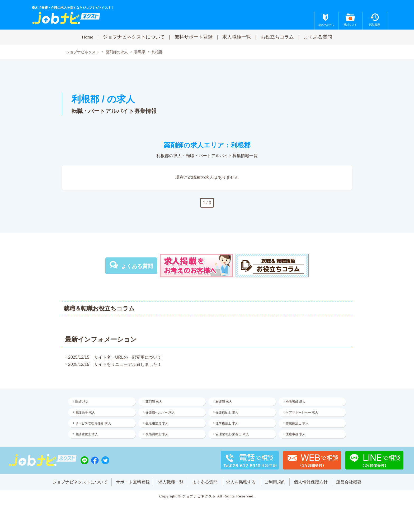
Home (88, 37)
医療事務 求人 (296, 437)
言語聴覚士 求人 (88, 437)
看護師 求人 (225, 402)
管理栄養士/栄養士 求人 (233, 437)
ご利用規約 (275, 485)
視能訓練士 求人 (158, 437)
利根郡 (157, 52)
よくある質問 (318, 37)
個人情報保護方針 (311, 485)
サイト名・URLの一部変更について (127, 358)
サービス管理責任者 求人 (94, 425)
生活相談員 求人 (158, 425)
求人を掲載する (241, 485)
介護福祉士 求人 (228, 414)
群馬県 (140, 52)
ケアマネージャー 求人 (303, 414)
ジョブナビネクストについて (134, 37)
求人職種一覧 (237, 37)
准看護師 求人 (296, 402)
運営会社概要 (350, 485)
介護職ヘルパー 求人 (161, 414)
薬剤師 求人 (155, 402)
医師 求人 (83, 402)
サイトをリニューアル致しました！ (127, 365)
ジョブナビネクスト (83, 52)
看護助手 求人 (86, 414)
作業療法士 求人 (298, 425)
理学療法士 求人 (228, 425)
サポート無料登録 (133, 485)
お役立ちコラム (277, 37)
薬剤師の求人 (117, 52)
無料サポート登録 (194, 37)
